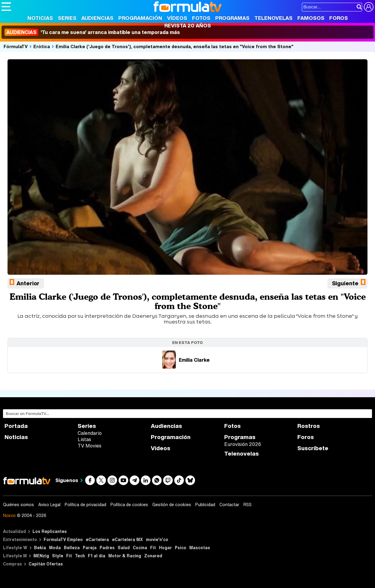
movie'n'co (157, 539)
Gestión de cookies (172, 505)
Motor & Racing (125, 556)
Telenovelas (273, 18)
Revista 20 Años (188, 25)
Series (67, 18)
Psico (181, 548)
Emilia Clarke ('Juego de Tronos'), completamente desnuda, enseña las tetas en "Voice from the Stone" (175, 46)
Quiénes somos (19, 505)
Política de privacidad (85, 505)
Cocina (140, 548)
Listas (84, 439)
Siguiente (345, 283)
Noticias (40, 18)
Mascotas (200, 548)
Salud (124, 548)
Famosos (311, 18)
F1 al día (97, 556)
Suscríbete (313, 448)
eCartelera (97, 539)
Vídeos (177, 18)
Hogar (165, 548)
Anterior (28, 283)
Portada (16, 426)
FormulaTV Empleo (63, 539)
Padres (107, 548)
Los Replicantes (50, 531)
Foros (339, 18)
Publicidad (205, 505)
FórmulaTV (16, 46)
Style (58, 556)
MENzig (41, 556)
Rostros (309, 426)
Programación (140, 18)
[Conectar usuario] (369, 7)
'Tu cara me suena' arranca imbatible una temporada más (92, 32)
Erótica (42, 46)
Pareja (90, 548)
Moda (55, 548)
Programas (232, 18)
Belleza (72, 548)
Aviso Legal (49, 505)
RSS (248, 505)
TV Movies (90, 446)
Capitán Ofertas (46, 564)
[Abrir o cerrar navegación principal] (6, 7)
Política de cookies (129, 505)
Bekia (40, 548)
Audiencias (97, 18)
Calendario (90, 433)
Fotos (201, 18)
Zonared (153, 556)
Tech (80, 556)
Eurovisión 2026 (243, 444)
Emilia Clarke (186, 360)
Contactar (229, 505)
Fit (153, 548)
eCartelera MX (127, 539)
